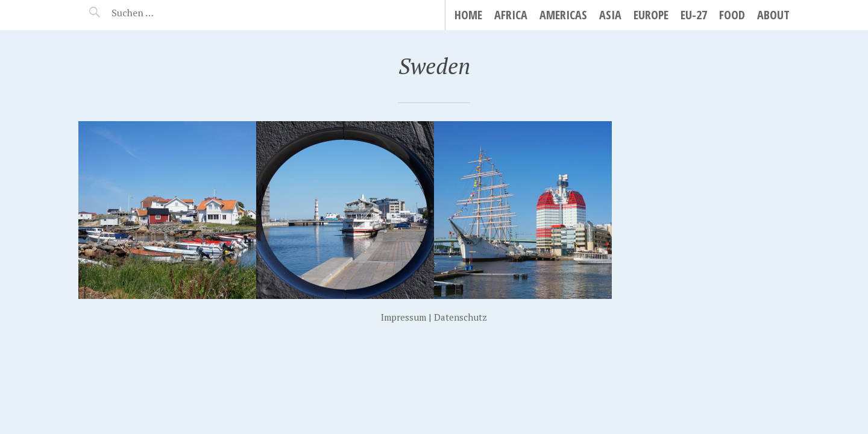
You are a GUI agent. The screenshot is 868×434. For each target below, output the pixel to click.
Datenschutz (461, 317)
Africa (511, 15)
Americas (563, 15)
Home (468, 15)
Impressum (404, 317)
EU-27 (694, 15)
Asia (610, 15)
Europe (651, 15)
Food (732, 15)
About (773, 15)
